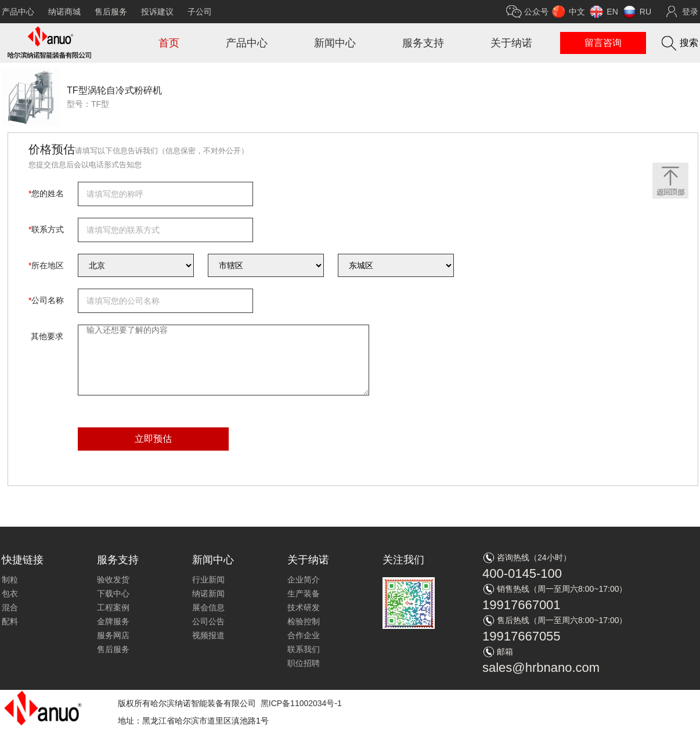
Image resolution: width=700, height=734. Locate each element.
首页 (169, 43)
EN (612, 12)
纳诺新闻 (208, 593)
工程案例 (113, 607)
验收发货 (113, 580)
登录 (690, 12)
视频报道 (208, 635)
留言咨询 (603, 43)
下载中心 (113, 593)
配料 (10, 621)
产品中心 (18, 12)
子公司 (200, 12)
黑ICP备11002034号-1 (301, 703)
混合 (10, 607)
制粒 (10, 580)
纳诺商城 (64, 12)
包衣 (10, 593)
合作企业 (304, 635)
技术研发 (304, 607)
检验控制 (304, 621)
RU (645, 12)
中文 (577, 12)
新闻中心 (335, 43)
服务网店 (113, 635)
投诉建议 (157, 12)
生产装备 (304, 593)
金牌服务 (113, 621)
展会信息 (208, 607)
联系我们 (304, 649)
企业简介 (304, 580)
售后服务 (111, 12)
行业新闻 (208, 580)
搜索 (689, 43)
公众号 (536, 12)
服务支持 (423, 43)
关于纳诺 (511, 43)
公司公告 (208, 621)
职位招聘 (304, 663)
